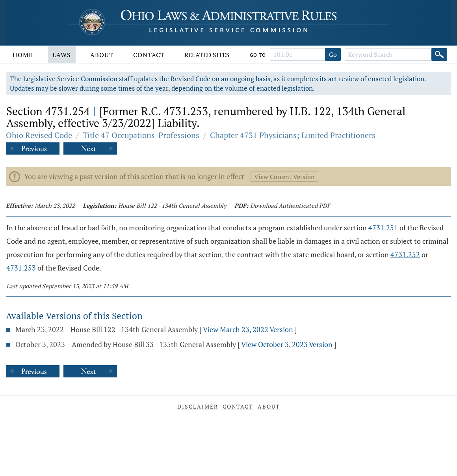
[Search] (439, 54)
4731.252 (405, 254)
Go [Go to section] (333, 54)
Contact (149, 55)
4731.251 (383, 228)
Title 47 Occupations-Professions (141, 135)
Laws (62, 55)
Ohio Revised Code (39, 135)
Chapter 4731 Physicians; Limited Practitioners (293, 135)
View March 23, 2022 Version (248, 329)
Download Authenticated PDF (290, 205)
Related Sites (207, 55)
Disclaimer (198, 406)
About (102, 55)
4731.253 (21, 268)
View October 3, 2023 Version (287, 344)
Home (23, 55)
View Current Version (284, 177)
